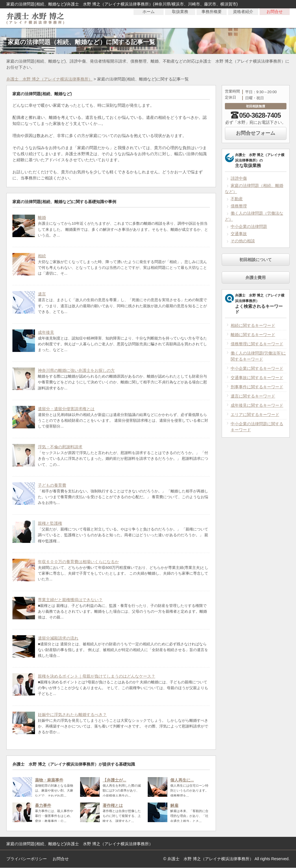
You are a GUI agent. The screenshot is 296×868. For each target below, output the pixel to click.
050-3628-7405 (260, 115)
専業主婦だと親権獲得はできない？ (70, 600)
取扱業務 (180, 18)
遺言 (42, 294)
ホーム (149, 18)
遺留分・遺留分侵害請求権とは (66, 409)
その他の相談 (243, 241)
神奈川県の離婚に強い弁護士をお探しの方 (76, 370)
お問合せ (275, 18)
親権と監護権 (50, 523)
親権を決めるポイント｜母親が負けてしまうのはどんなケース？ (97, 676)
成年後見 (46, 332)
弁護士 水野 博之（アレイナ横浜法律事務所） (49, 79)
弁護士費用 (256, 278)
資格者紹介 (243, 18)
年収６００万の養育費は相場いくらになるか (78, 562)
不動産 (237, 199)
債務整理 (239, 206)
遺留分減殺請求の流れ (58, 638)
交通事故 (239, 234)
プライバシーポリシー (27, 859)
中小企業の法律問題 (249, 226)
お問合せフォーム (256, 133)
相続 (42, 256)
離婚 (42, 218)
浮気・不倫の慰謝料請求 (60, 447)
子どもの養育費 (52, 485)
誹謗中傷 (239, 178)
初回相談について (256, 260)
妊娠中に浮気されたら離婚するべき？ (72, 715)
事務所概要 (212, 18)
